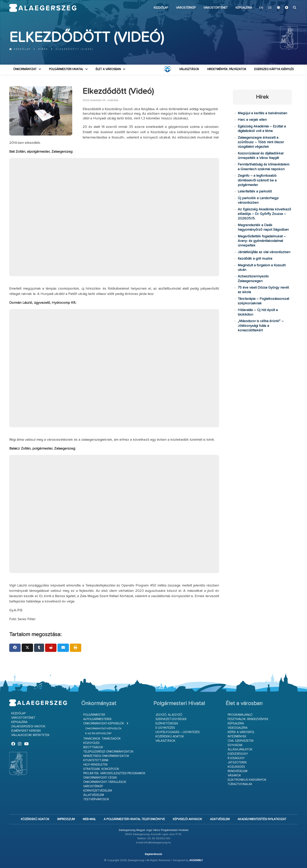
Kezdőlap (161, 8)
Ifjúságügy (236, 758)
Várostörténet (216, 8)
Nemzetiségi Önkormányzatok (106, 756)
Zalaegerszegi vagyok (28, 726)
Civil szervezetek (241, 741)
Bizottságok (93, 747)
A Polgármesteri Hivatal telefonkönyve (134, 819)
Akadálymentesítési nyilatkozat (262, 819)
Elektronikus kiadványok (247, 780)
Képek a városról (241, 732)
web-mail (89, 819)
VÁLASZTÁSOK (189, 69)
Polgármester (94, 715)
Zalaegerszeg (43, 8)
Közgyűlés (91, 743)
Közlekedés (236, 767)
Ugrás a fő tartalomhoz (288, 2)
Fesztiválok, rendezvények (248, 719)
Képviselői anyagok (187, 819)
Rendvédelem (238, 771)
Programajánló (240, 715)
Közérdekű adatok (170, 736)
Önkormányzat (25, 69)
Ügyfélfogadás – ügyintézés (178, 732)
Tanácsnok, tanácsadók (102, 739)
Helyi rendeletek (96, 765)
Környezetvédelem (98, 791)
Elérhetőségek (167, 723)
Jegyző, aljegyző (169, 715)
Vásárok (234, 776)
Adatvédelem (220, 819)
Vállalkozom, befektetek (30, 735)
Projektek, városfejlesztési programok (114, 773)
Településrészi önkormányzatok (108, 752)
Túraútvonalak (240, 784)
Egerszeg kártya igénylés (274, 69)
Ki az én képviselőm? (98, 734)
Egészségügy (238, 754)
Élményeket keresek (26, 731)
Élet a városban (108, 69)
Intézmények (237, 736)
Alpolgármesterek (98, 719)
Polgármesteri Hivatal (66, 69)
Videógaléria (238, 728)
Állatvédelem (94, 795)
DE (270, 8)
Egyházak (235, 745)
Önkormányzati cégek (100, 778)
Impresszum (66, 819)
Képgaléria (244, 8)
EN (261, 8)
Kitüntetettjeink (96, 760)
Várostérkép (186, 8)
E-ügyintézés (165, 728)
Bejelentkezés (153, 854)
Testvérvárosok (96, 799)
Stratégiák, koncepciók (101, 769)
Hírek (43, 49)
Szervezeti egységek (171, 719)
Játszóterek (237, 763)
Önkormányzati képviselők (104, 723)
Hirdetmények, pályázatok (227, 69)
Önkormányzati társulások (105, 782)
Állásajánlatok (240, 750)
